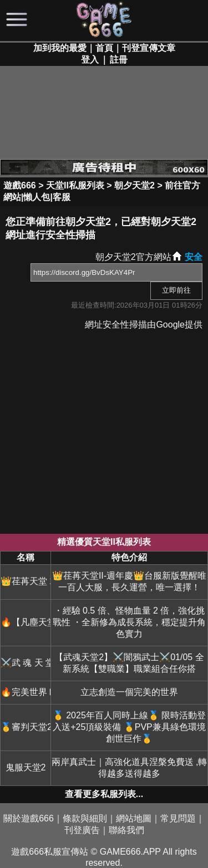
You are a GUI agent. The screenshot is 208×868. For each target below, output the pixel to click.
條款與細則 (85, 818)
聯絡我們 (126, 830)
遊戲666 (20, 185)
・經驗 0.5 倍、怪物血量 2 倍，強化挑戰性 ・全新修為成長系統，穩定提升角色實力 (129, 622)
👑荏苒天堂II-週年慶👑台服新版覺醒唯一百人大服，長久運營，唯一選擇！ (129, 581)
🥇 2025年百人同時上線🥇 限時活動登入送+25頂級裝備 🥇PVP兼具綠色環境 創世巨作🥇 (129, 727)
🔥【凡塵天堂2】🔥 (26, 622)
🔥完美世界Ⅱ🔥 (26, 692)
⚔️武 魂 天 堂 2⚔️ (26, 663)
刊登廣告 (82, 830)
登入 (90, 60)
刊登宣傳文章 (149, 48)
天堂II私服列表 (75, 185)
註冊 (119, 60)
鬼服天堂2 (26, 767)
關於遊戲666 (29, 818)
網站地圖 (134, 818)
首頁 (104, 48)
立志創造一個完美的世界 (129, 692)
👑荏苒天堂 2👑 (26, 581)
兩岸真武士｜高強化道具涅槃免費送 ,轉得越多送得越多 (130, 768)
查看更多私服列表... (104, 794)
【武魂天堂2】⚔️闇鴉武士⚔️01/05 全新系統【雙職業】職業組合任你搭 (129, 663)
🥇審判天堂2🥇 (26, 727)
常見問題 (178, 818)
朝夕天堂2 (135, 185)
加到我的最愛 (60, 48)
